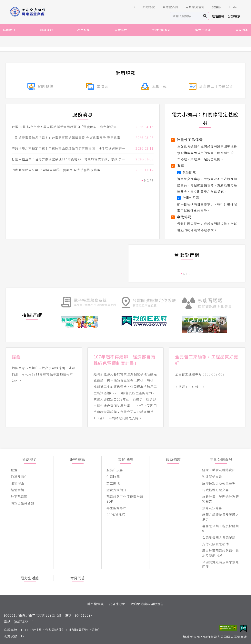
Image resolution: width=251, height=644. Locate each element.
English (231, 7)
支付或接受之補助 (216, 544)
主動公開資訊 (161, 30)
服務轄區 (17, 483)
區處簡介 (9, 30)
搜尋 (205, 16)
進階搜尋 (218, 16)
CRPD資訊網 (116, 515)
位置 (14, 470)
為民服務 (84, 30)
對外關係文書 (212, 477)
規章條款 (121, 30)
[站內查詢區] (186, 16)
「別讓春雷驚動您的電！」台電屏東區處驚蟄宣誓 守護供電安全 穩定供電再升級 (68, 137)
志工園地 (113, 483)
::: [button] (134, 7)
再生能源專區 (116, 508)
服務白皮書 (115, 470)
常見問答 (242, 30)
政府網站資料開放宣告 (147, 604)
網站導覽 (146, 7)
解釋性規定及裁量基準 (219, 483)
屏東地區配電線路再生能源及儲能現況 (221, 553)
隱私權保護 (95, 604)
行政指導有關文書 (216, 490)
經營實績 (17, 490)
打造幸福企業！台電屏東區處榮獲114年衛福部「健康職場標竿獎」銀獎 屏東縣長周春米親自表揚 (69, 159)
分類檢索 (234, 16)
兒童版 (214, 7)
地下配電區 (19, 497)
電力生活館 (203, 30)
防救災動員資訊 (22, 503)
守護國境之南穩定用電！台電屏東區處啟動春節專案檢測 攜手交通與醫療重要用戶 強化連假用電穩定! (68, 148)
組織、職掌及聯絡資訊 (219, 470)
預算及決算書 (212, 508)
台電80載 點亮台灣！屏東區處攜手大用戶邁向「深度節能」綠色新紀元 (64, 127)
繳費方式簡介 (116, 490)
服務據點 (46, 30)
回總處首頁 (168, 7)
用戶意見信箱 (192, 7)
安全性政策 (117, 604)
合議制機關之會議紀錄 (219, 537)
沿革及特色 (19, 477)
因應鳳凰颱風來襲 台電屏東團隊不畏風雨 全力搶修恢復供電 (56, 170)
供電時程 (113, 477)
